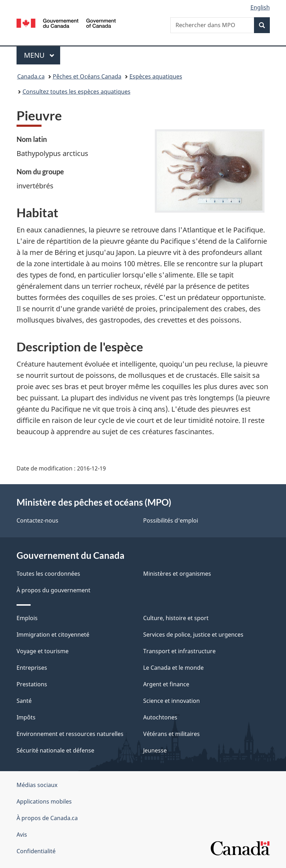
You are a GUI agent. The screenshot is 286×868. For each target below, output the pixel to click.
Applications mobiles (44, 801)
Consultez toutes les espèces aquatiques (77, 92)
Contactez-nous (37, 520)
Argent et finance (166, 684)
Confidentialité (36, 851)
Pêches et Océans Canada (87, 76)
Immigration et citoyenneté (53, 635)
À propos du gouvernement (53, 590)
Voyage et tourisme (43, 651)
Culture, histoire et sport (176, 618)
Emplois (27, 618)
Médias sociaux (37, 785)
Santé (24, 701)
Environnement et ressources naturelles (70, 734)
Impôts (26, 717)
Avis (22, 835)
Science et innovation (171, 701)
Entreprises (32, 668)
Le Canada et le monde (173, 668)
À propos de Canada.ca (47, 818)
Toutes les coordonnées (48, 574)
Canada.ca (31, 76)
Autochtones (160, 717)
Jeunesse (155, 750)
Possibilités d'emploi (171, 520)
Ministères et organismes (177, 574)
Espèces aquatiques (156, 76)
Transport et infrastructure (179, 651)
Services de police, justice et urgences (193, 635)
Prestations (32, 684)
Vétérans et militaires (171, 734)
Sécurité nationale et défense (55, 750)
